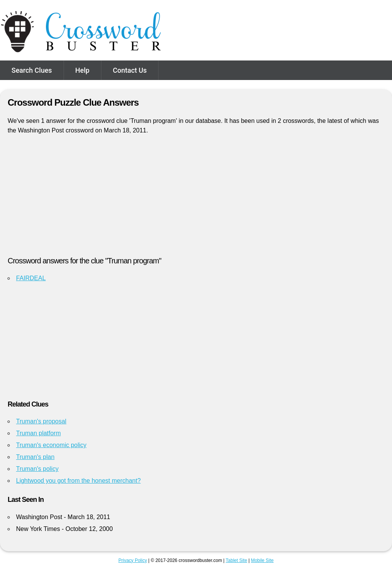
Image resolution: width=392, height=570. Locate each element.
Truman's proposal (41, 421)
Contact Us (130, 70)
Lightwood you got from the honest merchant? (78, 481)
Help (82, 70)
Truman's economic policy (51, 445)
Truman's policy (37, 469)
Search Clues (32, 70)
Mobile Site (262, 560)
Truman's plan (35, 457)
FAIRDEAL (31, 278)
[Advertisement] (196, 199)
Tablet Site (237, 560)
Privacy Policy (133, 560)
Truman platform (38, 433)
